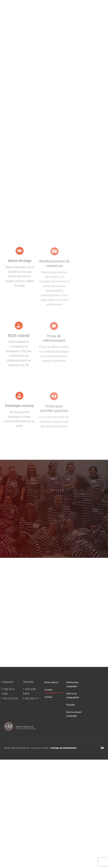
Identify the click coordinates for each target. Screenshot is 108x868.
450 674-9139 (10, 699)
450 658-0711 (32, 699)
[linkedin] (102, 748)
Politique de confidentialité (64, 748)
